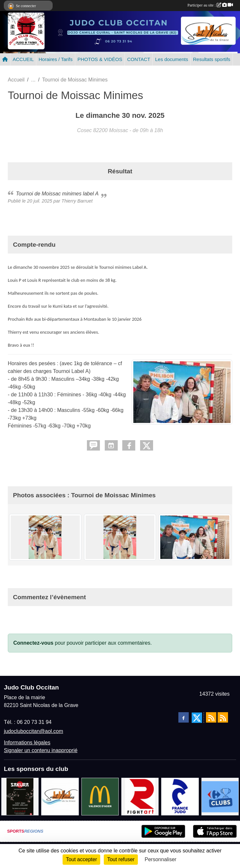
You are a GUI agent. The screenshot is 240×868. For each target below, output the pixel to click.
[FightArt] (140, 796)
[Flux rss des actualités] (211, 717)
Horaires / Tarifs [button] (56, 59)
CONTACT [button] (139, 59)
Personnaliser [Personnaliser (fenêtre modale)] (161, 859)
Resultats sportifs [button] (212, 59)
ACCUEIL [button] (23, 59)
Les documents (172, 59)
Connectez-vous (33, 643)
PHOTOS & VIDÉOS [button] (100, 59)
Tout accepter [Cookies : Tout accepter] (81, 859)
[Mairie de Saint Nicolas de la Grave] (60, 796)
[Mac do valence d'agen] (100, 796)
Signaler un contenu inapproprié (41, 750)
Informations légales (27, 743)
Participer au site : (210, 5)
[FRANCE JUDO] (180, 796)
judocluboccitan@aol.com (34, 731)
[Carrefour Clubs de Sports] (220, 796)
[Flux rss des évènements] (223, 717)
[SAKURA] (20, 796)
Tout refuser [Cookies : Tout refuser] (121, 859)
